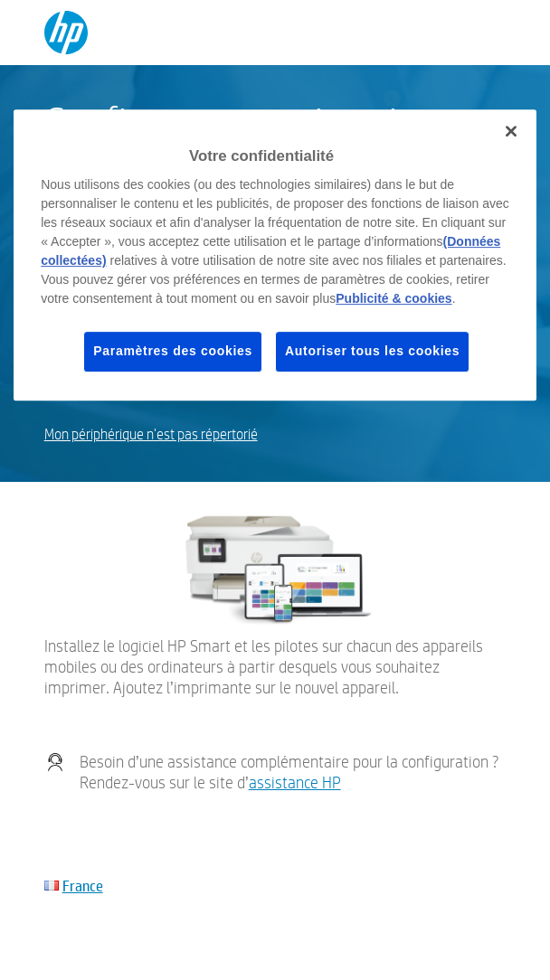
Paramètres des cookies (173, 351)
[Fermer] (511, 131)
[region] (275, 255)
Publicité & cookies (394, 298)
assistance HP (295, 782)
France (83, 886)
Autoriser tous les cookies (372, 351)
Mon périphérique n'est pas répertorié (151, 434)
